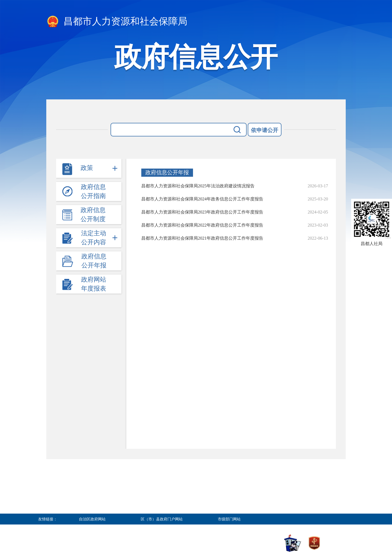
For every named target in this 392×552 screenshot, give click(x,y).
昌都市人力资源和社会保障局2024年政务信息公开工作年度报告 (202, 199)
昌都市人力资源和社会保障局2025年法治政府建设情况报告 (198, 186)
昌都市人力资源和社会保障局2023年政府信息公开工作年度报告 (202, 212)
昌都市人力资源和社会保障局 (117, 22)
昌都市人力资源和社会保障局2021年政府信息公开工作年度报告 (202, 238)
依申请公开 (265, 130)
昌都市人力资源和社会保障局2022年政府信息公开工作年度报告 (202, 225)
